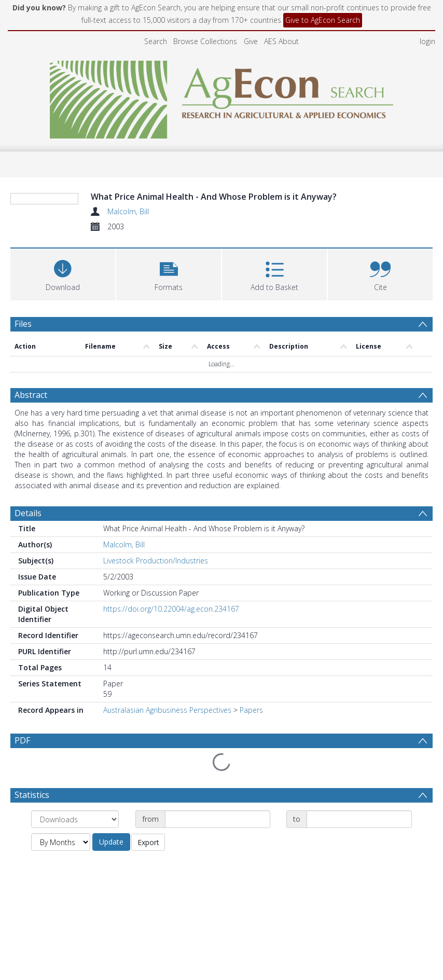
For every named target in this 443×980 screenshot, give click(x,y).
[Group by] (75, 820)
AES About (281, 41)
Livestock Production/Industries (156, 585)
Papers (251, 735)
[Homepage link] (222, 97)
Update (111, 842)
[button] (169, 336)
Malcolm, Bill (128, 211)
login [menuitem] (427, 41)
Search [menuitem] (156, 41)
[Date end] (359, 820)
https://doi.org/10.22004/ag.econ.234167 (171, 634)
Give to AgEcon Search (323, 20)
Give (251, 41)
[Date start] (218, 820)
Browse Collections (205, 41)
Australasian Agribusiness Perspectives (167, 735)
